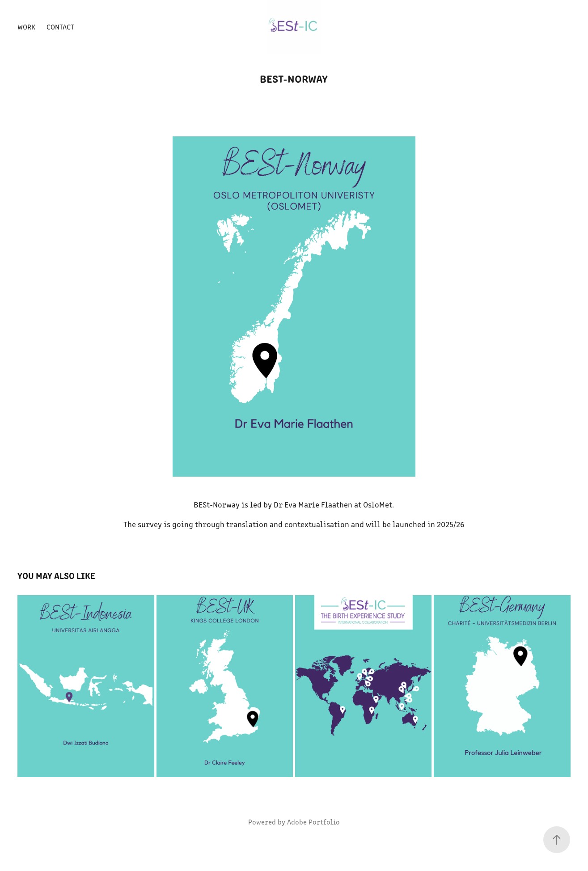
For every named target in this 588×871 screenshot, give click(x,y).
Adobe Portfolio (313, 822)
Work (26, 27)
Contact (60, 27)
